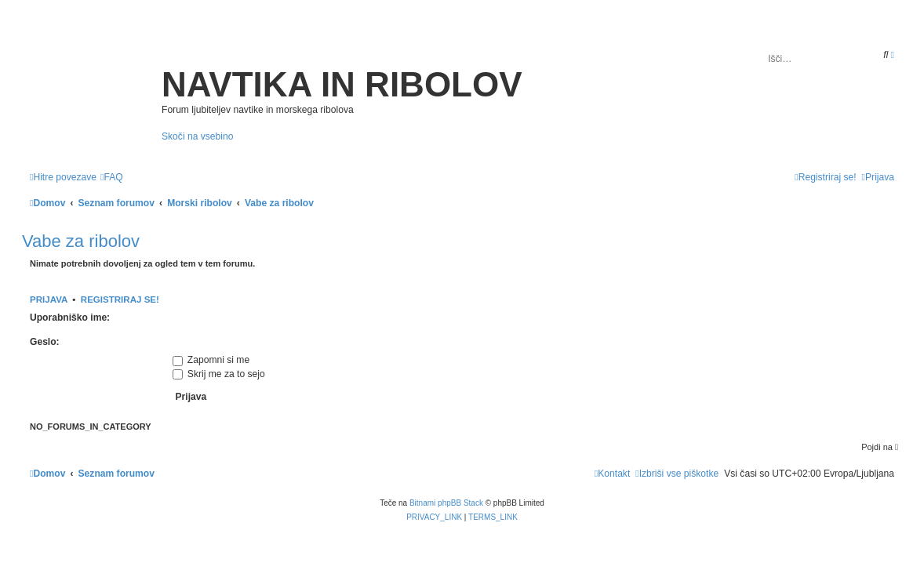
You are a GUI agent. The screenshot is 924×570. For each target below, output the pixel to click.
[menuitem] (112, 177)
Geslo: (45, 342)
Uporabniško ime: (70, 318)
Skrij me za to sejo (219, 374)
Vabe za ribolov (81, 241)
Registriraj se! (120, 300)
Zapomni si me (211, 360)
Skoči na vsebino (197, 136)
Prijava (49, 300)
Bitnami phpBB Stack (446, 503)
